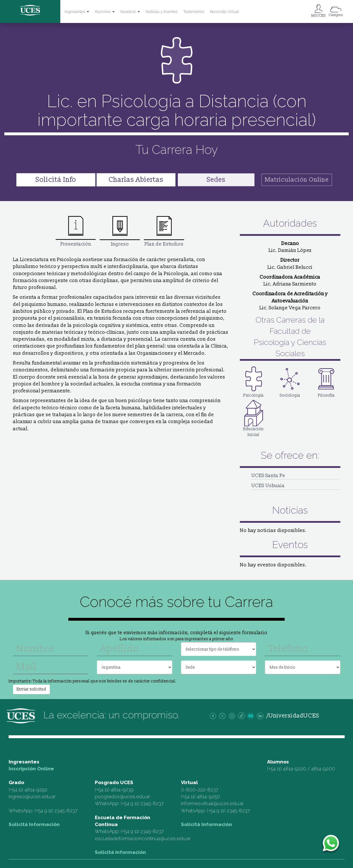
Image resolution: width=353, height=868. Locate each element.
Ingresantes (77, 11)
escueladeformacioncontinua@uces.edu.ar (143, 838)
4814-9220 (295, 769)
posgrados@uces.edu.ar (122, 796)
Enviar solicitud (31, 689)
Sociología (290, 382)
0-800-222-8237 (200, 790)
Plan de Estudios (164, 231)
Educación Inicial (254, 418)
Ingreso (120, 231)
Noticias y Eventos (162, 11)
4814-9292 (36, 790)
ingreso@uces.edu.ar (32, 796)
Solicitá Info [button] (56, 180)
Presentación (76, 231)
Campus (336, 15)
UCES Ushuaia (268, 486)
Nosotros (130, 11)
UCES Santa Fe (268, 476)
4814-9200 (323, 769)
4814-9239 (122, 790)
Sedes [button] (216, 180)
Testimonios (194, 11)
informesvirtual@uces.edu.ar (212, 803)
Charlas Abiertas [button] (136, 180)
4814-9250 (208, 796)
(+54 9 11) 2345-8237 (56, 811)
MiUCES (319, 16)
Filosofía (326, 382)
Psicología (254, 382)
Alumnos (105, 11)
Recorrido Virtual (224, 11)
